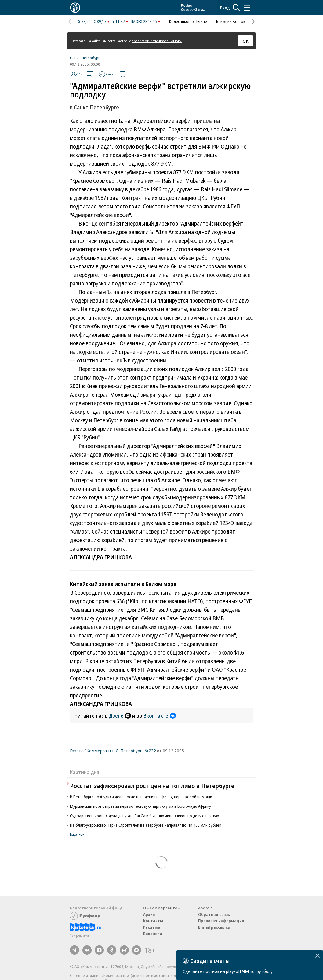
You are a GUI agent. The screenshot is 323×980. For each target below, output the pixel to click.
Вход (225, 8)
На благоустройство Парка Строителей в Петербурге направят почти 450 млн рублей (146, 825)
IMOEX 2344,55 (144, 21)
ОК (246, 41)
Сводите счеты (210, 961)
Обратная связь (214, 914)
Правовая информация (221, 921)
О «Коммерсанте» (161, 908)
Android (205, 908)
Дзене (120, 716)
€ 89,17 (100, 21)
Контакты (153, 921)
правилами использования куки (157, 41)
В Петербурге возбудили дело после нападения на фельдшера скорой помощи (141, 797)
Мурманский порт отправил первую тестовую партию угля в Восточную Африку (140, 806)
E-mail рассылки (214, 927)
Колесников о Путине (188, 21)
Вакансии (153, 934)
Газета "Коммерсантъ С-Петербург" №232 (113, 751)
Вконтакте (160, 716)
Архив (149, 914)
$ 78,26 (84, 21)
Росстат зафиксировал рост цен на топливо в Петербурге (152, 786)
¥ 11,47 (119, 21)
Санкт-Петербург (85, 58)
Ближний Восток (231, 21)
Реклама (152, 927)
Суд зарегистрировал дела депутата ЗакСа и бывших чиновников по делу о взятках (144, 816)
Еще (78, 835)
